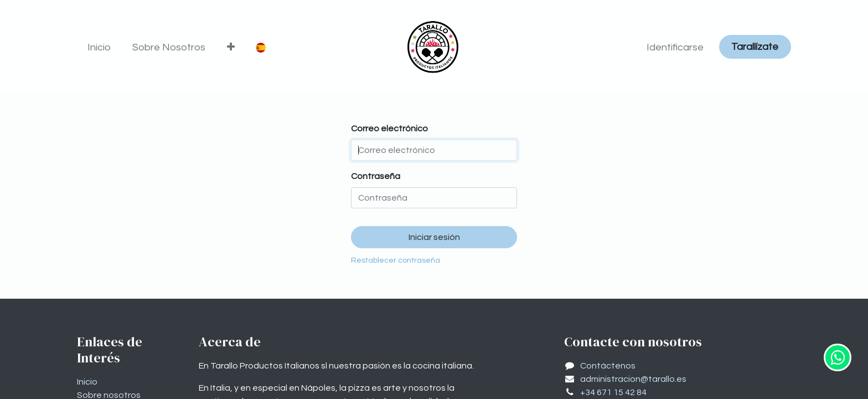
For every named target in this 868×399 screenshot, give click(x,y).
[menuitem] (99, 47)
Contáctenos (608, 366)
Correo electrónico (389, 129)
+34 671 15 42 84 (613, 392)
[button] (231, 47)
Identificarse (675, 47)
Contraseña (376, 176)
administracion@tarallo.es (633, 379)
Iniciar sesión (434, 237)
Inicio (87, 382)
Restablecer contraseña (396, 260)
